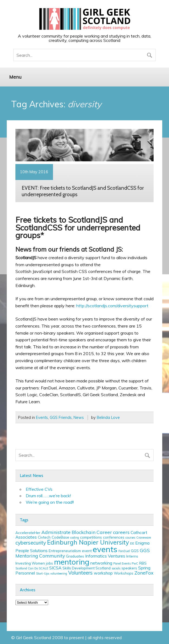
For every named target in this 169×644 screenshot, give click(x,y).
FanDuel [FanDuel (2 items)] (124, 551)
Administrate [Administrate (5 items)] (56, 532)
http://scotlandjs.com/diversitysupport (112, 306)
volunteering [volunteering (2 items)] (59, 573)
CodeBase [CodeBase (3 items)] (60, 537)
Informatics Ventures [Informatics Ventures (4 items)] (105, 556)
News (79, 418)
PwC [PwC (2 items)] (135, 563)
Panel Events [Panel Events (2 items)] (122, 563)
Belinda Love (108, 418)
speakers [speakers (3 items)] (129, 568)
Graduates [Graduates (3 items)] (75, 556)
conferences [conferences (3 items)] (114, 537)
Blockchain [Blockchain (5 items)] (84, 532)
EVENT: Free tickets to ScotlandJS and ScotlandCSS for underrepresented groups (83, 191)
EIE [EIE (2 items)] (132, 543)
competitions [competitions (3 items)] (91, 537)
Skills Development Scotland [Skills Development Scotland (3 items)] (87, 568)
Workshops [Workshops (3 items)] (124, 573)
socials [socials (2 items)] (116, 568)
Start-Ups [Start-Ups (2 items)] (43, 573)
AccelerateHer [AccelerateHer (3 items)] (28, 533)
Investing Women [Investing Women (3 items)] (30, 563)
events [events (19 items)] (105, 549)
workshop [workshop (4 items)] (103, 573)
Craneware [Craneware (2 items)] (144, 538)
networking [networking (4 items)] (101, 563)
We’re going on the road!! (50, 502)
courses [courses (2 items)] (130, 538)
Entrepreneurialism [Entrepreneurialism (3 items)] (65, 551)
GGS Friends (61, 418)
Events (42, 418)
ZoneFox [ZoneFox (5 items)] (144, 573)
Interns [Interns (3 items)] (132, 556)
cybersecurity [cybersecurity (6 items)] (31, 543)
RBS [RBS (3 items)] (143, 563)
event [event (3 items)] (87, 551)
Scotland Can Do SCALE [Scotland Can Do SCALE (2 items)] (32, 568)
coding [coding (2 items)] (75, 538)
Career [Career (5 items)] (104, 532)
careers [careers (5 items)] (121, 532)
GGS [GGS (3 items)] (135, 551)
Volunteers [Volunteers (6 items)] (80, 573)
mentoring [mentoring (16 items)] (72, 562)
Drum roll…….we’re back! (48, 496)
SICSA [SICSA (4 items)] (55, 568)
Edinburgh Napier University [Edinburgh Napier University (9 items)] (88, 542)
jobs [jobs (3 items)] (49, 563)
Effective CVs (39, 489)
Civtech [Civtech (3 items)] (44, 537)
